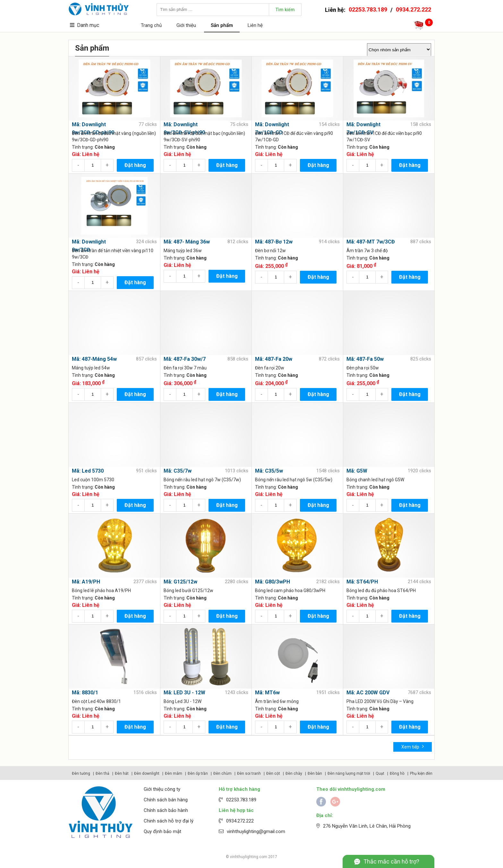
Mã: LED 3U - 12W (184, 693)
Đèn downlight (147, 773)
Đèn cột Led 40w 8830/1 (96, 701)
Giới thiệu (186, 25)
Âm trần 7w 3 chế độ (367, 251)
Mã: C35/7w (178, 471)
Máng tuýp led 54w (91, 368)
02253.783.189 (368, 9)
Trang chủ (151, 25)
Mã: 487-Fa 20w (274, 359)
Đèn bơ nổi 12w (270, 251)
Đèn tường (81, 773)
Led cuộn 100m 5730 (93, 480)
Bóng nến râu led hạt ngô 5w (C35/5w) (294, 480)
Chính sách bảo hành (166, 810)
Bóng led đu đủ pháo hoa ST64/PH (381, 591)
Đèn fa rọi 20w (270, 368)
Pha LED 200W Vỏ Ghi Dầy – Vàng (380, 701)
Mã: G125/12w (180, 582)
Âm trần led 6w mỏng (277, 701)
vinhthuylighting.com (249, 857)
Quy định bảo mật (162, 831)
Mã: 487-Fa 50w (365, 359)
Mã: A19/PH (86, 582)
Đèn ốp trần (198, 773)
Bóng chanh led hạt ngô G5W (375, 480)
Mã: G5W (357, 471)
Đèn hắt (122, 773)
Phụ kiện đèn (421, 773)
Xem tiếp (413, 746)
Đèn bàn (315, 773)
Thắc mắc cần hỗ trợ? (391, 861)
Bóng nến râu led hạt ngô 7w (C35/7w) (202, 480)
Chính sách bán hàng (166, 800)
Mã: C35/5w (269, 471)
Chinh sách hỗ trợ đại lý (169, 821)
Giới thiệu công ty (162, 789)
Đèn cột (273, 773)
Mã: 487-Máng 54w (94, 359)
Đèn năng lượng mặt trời (349, 773)
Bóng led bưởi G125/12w (188, 591)
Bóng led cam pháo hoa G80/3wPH (290, 591)
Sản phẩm (222, 25)
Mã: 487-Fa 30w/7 (185, 359)
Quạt (380, 773)
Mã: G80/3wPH (273, 582)
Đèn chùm (222, 773)
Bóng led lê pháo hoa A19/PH (101, 591)
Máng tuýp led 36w (183, 251)
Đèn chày (294, 773)
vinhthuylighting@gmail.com (256, 831)
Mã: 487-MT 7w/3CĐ (371, 242)
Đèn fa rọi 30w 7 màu (185, 368)
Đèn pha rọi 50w (363, 368)
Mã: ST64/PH (362, 582)
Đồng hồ (397, 773)
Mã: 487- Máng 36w (187, 242)
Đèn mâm (174, 773)
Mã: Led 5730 (88, 471)
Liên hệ (255, 25)
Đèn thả (102, 773)
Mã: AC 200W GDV (368, 693)
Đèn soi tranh (249, 773)
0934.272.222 (413, 9)
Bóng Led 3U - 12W (183, 701)
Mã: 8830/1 (85, 693)
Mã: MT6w (267, 693)
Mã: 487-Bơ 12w (274, 242)
